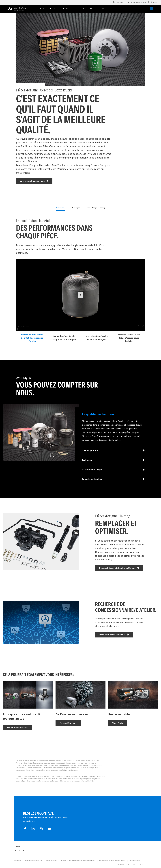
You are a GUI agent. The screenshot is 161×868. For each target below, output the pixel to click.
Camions (43, 9)
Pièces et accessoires (110, 9)
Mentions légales (51, 861)
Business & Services (90, 9)
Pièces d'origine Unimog (96, 208)
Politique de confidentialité (34, 861)
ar (15, 851)
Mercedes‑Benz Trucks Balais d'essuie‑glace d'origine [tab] (129, 338)
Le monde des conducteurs (132, 9)
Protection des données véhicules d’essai (112, 861)
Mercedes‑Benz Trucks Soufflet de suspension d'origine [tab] (32, 338)
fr (23, 851)
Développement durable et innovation (65, 9)
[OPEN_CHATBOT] (152, 9)
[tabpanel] (81, 349)
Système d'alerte (135, 861)
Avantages (76, 208)
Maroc (154, 2)
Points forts (61, 208)
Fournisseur (17, 861)
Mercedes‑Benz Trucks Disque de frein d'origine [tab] (64, 338)
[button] (81, 295)
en (19, 851)
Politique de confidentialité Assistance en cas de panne (78, 861)
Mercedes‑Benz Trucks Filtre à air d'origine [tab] (97, 338)
